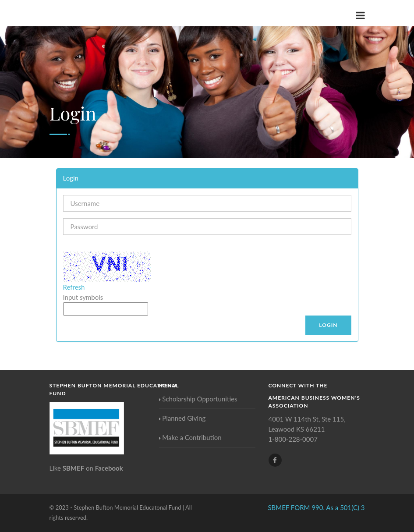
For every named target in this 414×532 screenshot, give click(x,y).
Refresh (74, 287)
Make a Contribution (190, 437)
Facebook (109, 468)
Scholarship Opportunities (198, 399)
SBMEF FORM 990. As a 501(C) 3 (316, 507)
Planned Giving (182, 418)
